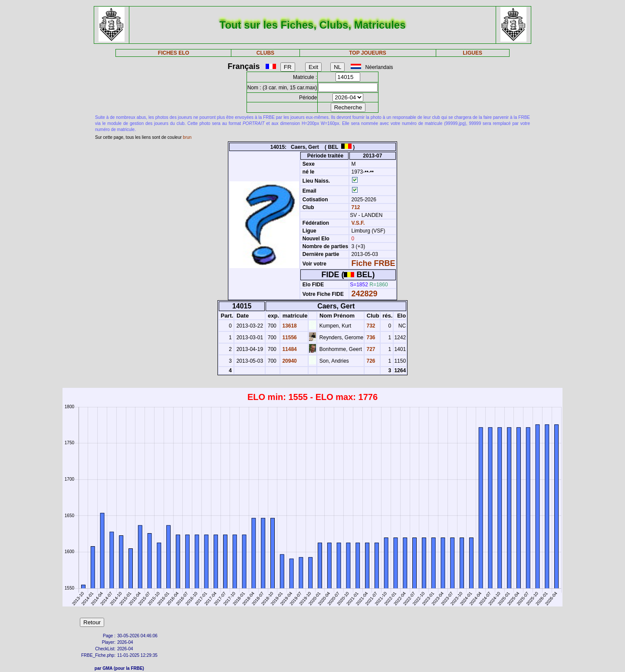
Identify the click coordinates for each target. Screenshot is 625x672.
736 (370, 338)
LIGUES (472, 53)
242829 (365, 294)
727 (370, 349)
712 (355, 207)
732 (370, 326)
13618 (289, 326)
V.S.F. (358, 223)
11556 (289, 338)
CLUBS (265, 53)
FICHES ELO (174, 53)
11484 (289, 349)
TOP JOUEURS (368, 53)
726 (370, 361)
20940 (289, 361)
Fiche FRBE (373, 263)
